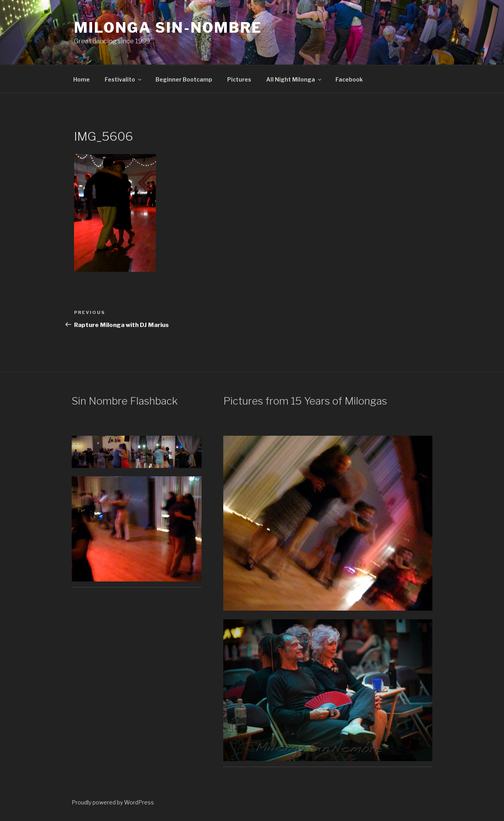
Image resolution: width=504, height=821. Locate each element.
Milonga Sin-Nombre (168, 28)
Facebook (349, 79)
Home (82, 79)
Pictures (239, 79)
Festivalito (124, 79)
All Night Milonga (294, 79)
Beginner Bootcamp (184, 79)
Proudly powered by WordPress (113, 802)
